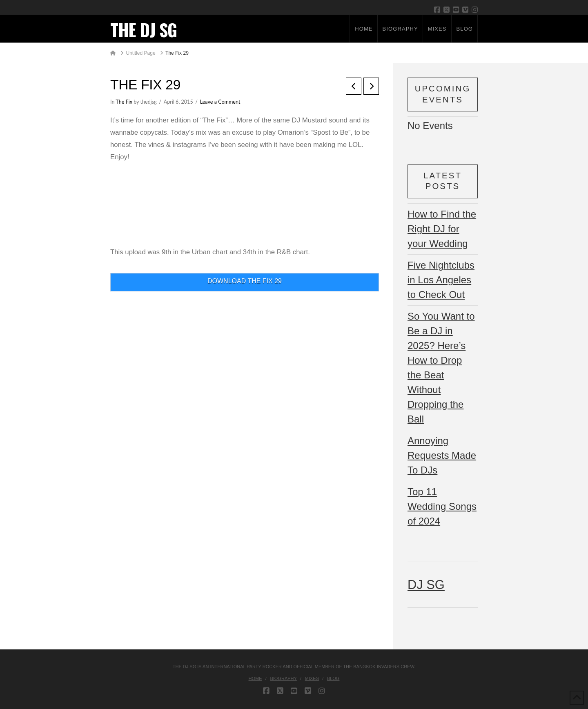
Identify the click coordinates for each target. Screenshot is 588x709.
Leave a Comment (220, 102)
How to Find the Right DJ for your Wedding (442, 229)
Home (255, 678)
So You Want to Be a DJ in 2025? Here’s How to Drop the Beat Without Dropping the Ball (441, 368)
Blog (333, 678)
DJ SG (426, 585)
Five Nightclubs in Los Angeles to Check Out (441, 280)
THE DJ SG (144, 29)
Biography (283, 678)
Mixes (312, 678)
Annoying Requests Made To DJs (442, 455)
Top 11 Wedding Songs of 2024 (442, 506)
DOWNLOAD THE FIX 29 (245, 281)
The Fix (124, 102)
